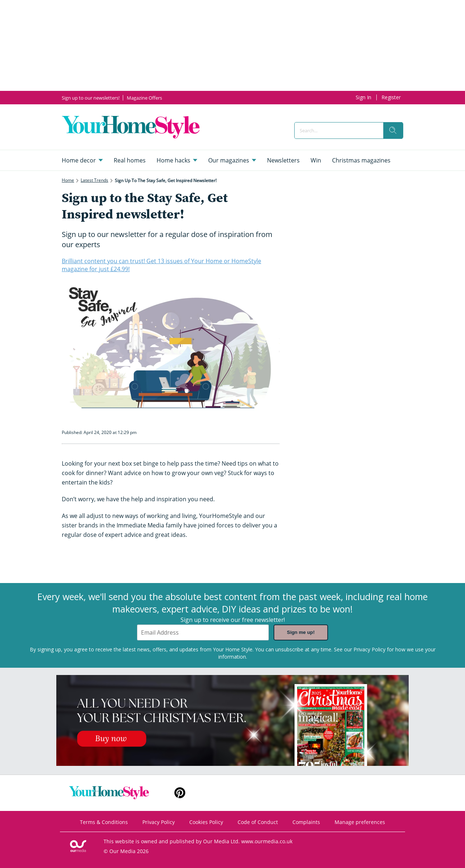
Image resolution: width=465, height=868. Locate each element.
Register (391, 97)
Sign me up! (301, 633)
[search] (393, 130)
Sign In (363, 97)
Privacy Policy (369, 649)
